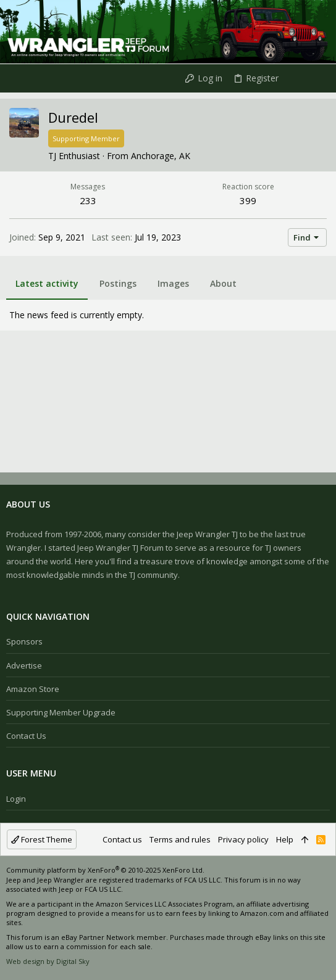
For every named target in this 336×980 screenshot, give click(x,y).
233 (88, 200)
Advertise (24, 665)
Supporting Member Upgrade (61, 712)
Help (285, 839)
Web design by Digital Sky (48, 961)
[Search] (317, 78)
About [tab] (223, 283)
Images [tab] (173, 283)
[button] (12, 78)
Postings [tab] (118, 283)
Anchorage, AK (161, 156)
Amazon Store (33, 689)
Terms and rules (180, 839)
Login (16, 799)
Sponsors (24, 641)
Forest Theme (42, 839)
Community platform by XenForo (105, 870)
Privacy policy (243, 839)
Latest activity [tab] (47, 283)
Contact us (26, 736)
